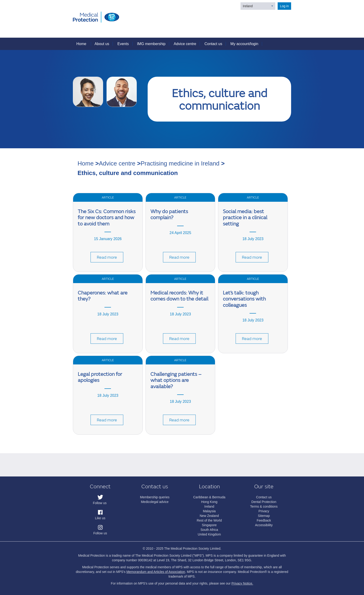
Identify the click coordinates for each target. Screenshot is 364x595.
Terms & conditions (264, 506)
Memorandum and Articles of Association (156, 572)
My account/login (244, 44)
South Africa (209, 530)
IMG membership (151, 44)
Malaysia (209, 511)
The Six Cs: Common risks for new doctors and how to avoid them (107, 218)
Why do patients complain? (169, 215)
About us (102, 44)
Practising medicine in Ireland (180, 163)
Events (123, 44)
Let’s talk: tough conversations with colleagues (244, 299)
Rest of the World (209, 520)
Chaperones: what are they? (103, 296)
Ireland (248, 6)
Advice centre (185, 44)
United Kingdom (209, 534)
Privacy (264, 511)
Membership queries (155, 497)
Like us (100, 518)
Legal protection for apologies (100, 377)
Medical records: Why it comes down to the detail (179, 296)
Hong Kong (209, 502)
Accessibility (264, 525)
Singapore (209, 525)
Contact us (213, 44)
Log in (284, 6)
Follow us (100, 503)
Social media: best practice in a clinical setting (245, 218)
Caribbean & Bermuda (209, 497)
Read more (107, 257)
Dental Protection (264, 502)
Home (81, 44)
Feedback (264, 520)
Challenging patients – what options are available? (176, 380)
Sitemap (264, 516)
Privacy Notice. (242, 583)
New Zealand (209, 516)
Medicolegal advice (155, 502)
